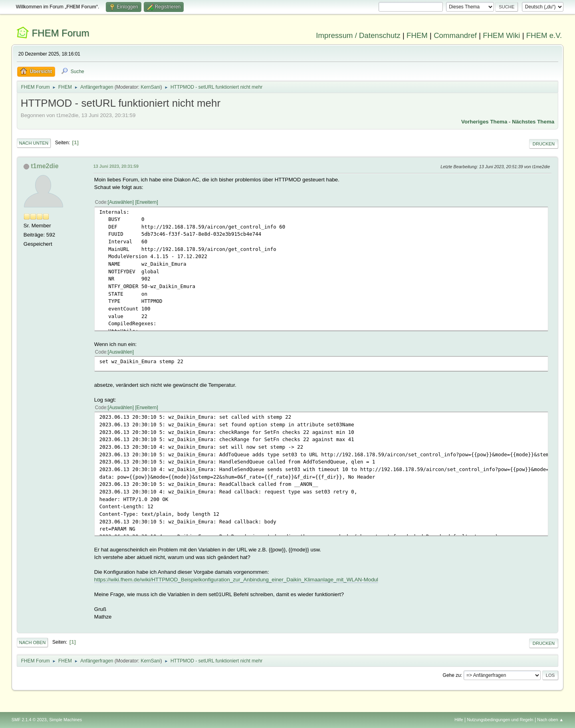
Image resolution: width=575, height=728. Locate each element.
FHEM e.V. (544, 35)
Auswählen (121, 202)
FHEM (417, 35)
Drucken (544, 144)
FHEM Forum (60, 33)
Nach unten (34, 143)
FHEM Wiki (501, 35)
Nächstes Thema (533, 122)
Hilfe (459, 720)
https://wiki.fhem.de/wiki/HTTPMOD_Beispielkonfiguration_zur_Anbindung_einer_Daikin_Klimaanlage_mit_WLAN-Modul (236, 580)
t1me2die (45, 166)
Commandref (455, 35)
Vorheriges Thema (484, 122)
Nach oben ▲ (550, 720)
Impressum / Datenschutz (358, 35)
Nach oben (33, 642)
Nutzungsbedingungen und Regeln (500, 720)
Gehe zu (452, 675)
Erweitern (147, 202)
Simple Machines (65, 720)
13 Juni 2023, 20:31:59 (116, 166)
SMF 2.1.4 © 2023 (29, 720)
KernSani (150, 87)
